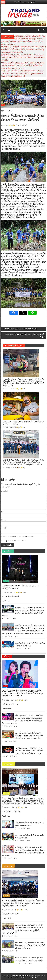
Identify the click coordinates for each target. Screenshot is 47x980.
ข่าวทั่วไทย (6, 793)
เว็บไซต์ (3, 528)
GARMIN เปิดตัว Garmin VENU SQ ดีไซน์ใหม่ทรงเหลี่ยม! (20, 329)
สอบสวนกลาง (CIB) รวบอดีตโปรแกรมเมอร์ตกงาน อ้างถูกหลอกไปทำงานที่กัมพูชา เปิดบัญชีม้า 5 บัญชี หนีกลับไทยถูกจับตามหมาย (30, 945)
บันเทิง (5, 686)
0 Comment (22, 125)
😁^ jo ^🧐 (19, 389)
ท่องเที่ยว (6, 581)
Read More (7, 601)
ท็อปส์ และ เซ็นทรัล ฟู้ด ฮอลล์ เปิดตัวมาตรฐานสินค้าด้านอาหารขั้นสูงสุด (25, 336)
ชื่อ (2, 512)
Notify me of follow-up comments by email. (18, 536)
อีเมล (3, 520)
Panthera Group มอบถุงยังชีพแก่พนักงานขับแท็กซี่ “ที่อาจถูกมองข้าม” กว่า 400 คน (23, 423)
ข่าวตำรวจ (6, 896)
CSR (3, 105)
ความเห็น (5, 491)
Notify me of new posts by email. (14, 540)
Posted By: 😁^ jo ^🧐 (9, 125)
